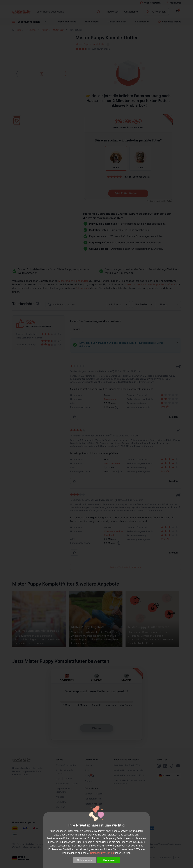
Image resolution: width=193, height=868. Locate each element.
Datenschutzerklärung (102, 853)
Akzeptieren (109, 860)
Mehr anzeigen (84, 860)
